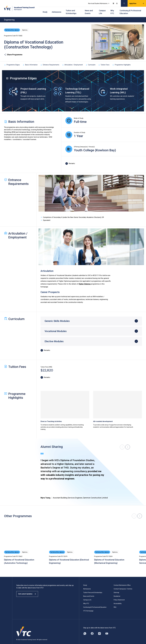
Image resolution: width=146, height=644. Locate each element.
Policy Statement (119, 596)
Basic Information (30, 61)
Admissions (57, 9)
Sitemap (116, 589)
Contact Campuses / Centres (123, 585)
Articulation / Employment (72, 61)
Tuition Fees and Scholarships (93, 589)
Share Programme (13, 51)
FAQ (115, 603)
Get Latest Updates (29, 592)
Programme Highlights (121, 61)
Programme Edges (12, 61)
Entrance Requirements (50, 61)
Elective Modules (54, 338)
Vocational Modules (56, 327)
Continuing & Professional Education (130, 9)
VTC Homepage (88, 607)
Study (45, 9)
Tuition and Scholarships (71, 9)
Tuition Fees (104, 61)
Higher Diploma (85, 280)
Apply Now (135, 3)
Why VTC (112, 9)
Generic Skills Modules (57, 317)
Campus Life (102, 9)
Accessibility (118, 600)
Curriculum (90, 61)
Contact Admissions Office (122, 581)
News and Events (89, 9)
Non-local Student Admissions (97, 3)
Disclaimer (117, 592)
